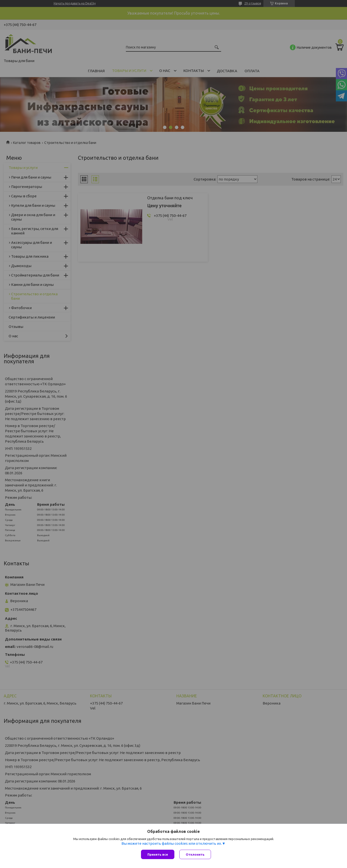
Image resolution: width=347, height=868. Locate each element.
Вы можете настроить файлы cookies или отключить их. (172, 843)
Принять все (158, 854)
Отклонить (195, 854)
